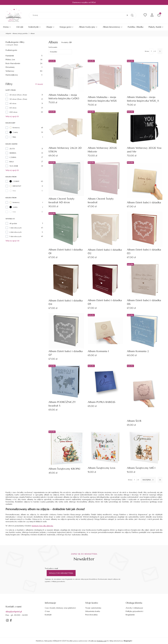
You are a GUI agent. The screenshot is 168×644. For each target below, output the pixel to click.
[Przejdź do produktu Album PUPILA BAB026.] (105, 382)
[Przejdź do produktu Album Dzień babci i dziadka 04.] (66, 280)
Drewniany (24, 67)
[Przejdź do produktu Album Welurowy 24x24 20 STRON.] (66, 127)
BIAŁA (12, 162)
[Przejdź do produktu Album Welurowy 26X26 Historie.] (105, 127)
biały (13, 212)
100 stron (13, 112)
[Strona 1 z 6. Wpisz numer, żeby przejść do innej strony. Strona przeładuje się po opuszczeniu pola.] (151, 51)
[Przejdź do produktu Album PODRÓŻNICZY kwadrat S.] (66, 382)
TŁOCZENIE (14, 166)
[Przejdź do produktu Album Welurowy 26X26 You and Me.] (145, 127)
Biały (13, 137)
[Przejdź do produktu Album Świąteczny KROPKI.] (66, 448)
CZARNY (14, 181)
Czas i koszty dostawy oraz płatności (60, 608)
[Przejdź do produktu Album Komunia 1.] (105, 331)
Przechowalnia (91, 615)
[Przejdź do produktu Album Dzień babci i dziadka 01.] (66, 229)
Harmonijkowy (24, 75)
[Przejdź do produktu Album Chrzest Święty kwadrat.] (105, 178)
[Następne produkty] (148, 480)
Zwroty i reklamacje (134, 608)
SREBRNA (13, 153)
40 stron (13, 103)
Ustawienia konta (93, 611)
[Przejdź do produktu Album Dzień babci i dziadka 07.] (66, 331)
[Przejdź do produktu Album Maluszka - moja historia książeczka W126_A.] (145, 77)
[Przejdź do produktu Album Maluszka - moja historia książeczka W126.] (105, 77)
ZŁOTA (12, 149)
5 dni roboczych (15, 236)
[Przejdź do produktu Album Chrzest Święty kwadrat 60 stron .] (66, 178)
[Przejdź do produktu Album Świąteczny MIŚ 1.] (145, 447)
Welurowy (24, 71)
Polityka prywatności (134, 611)
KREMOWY (15, 186)
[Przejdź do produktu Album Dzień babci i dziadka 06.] (145, 280)
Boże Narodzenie (24, 63)
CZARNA (13, 157)
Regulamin (130, 615)
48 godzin (13, 223)
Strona (147, 51)
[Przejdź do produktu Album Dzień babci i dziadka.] (145, 180)
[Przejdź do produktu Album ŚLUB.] (145, 391)
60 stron (13, 108)
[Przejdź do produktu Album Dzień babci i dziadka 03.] (145, 229)
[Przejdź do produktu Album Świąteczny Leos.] (105, 447)
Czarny (14, 132)
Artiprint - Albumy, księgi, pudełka (17, 33)
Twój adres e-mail (51, 568)
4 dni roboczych (15, 232)
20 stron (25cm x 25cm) (18, 95)
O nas (47, 611)
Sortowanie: (53, 47)
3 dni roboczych (15, 228)
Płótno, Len (24, 59)
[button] (132, 15)
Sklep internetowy (120, 641)
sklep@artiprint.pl (14, 612)
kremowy (14, 202)
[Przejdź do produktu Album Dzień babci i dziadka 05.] (105, 280)
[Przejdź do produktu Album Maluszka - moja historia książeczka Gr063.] (66, 76)
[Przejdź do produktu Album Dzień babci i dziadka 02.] (105, 229)
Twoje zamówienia (93, 608)
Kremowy (15, 128)
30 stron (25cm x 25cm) (18, 99)
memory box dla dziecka (42, 526)
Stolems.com (102, 641)
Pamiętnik (24, 56)
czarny (13, 207)
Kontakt (48, 615)
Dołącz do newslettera (61, 573)
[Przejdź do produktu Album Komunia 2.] (145, 331)
